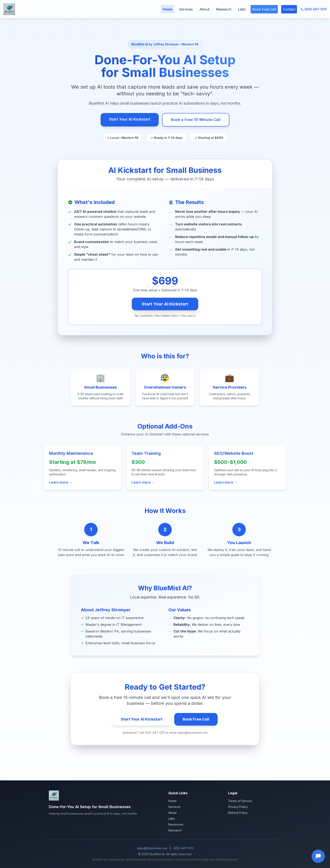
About (204, 9)
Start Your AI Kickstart (130, 119)
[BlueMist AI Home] (9, 9)
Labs (242, 9)
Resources (176, 824)
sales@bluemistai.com (152, 848)
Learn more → (61, 482)
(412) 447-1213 (313, 9)
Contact (289, 9)
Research (224, 9)
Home (168, 9)
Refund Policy (238, 813)
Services (186, 9)
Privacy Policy (238, 807)
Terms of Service (240, 801)
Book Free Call (264, 9)
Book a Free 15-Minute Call (196, 120)
